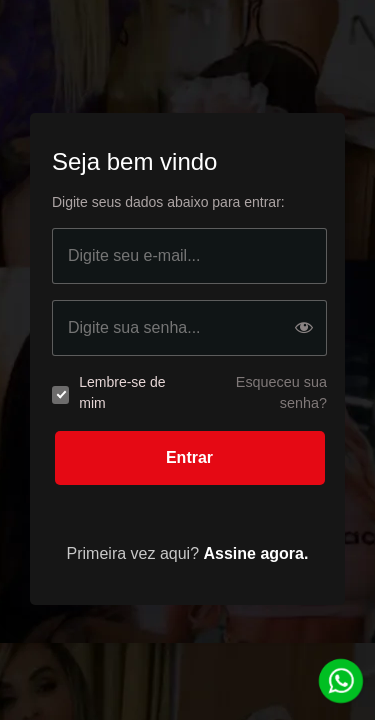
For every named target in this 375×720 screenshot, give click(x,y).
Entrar (189, 457)
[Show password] (304, 329)
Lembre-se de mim (122, 392)
